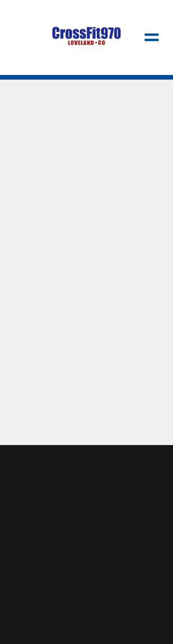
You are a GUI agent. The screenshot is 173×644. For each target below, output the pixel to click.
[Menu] (152, 37)
